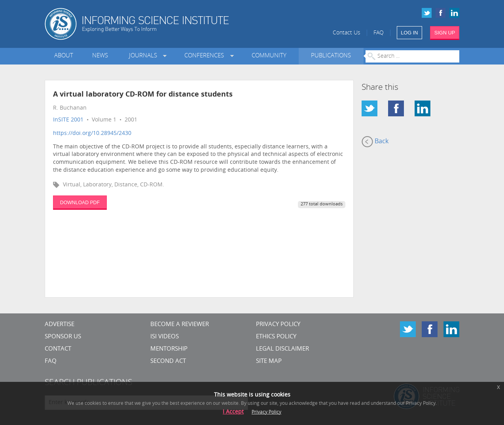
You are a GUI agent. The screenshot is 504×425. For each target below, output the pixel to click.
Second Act (168, 361)
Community (269, 56)
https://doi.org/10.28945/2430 (92, 134)
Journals (145, 56)
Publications (331, 56)
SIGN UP (445, 33)
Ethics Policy (276, 337)
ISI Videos (165, 337)
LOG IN (409, 33)
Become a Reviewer (180, 325)
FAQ (379, 33)
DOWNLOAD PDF (80, 203)
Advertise (60, 325)
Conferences (206, 56)
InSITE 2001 (68, 120)
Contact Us (347, 33)
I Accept (233, 412)
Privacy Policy (278, 325)
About (64, 56)
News (100, 56)
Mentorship (169, 349)
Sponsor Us (63, 337)
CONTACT (58, 349)
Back (375, 142)
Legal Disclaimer (282, 349)
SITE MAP (269, 361)
